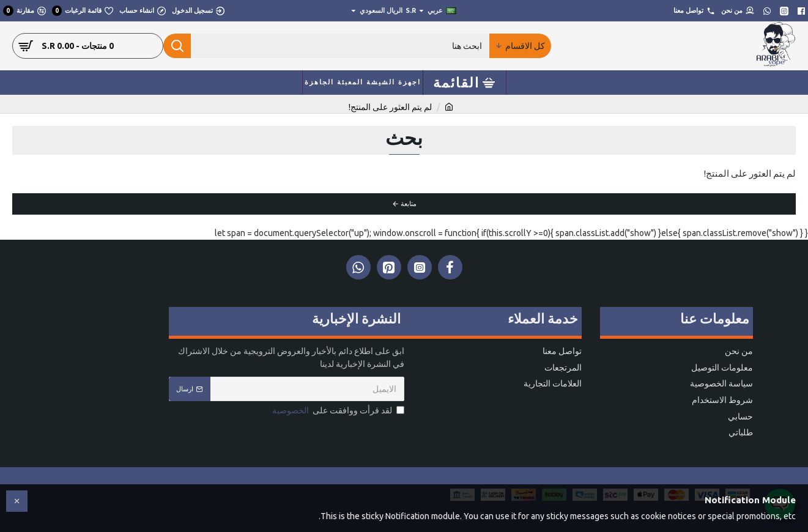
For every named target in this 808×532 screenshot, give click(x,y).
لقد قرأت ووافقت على (337, 411)
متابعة (409, 204)
